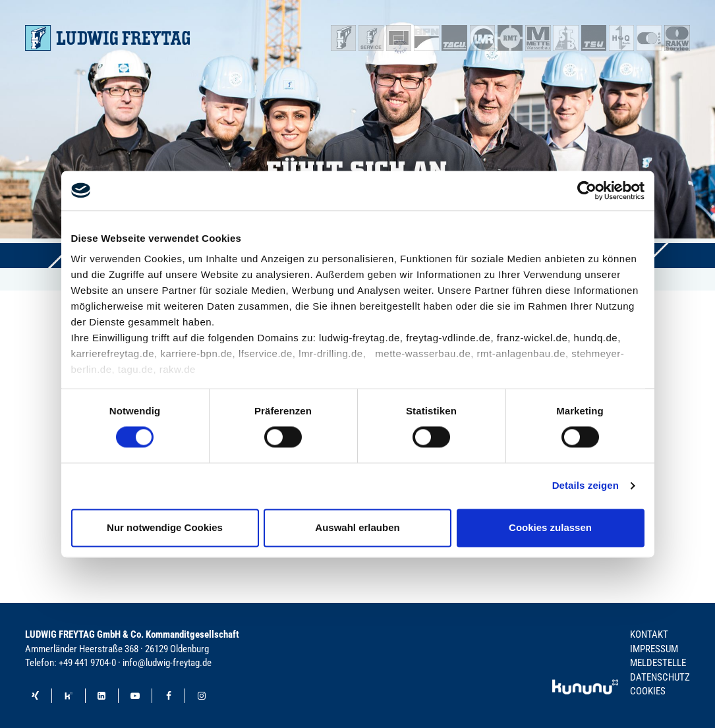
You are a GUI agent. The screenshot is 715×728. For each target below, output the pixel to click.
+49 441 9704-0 (87, 663)
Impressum (654, 649)
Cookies (648, 691)
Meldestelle (658, 663)
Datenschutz (660, 677)
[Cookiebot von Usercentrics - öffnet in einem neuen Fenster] (587, 190)
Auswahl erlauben (357, 527)
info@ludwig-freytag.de (167, 663)
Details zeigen (586, 486)
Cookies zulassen (550, 527)
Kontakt (649, 634)
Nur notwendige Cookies (165, 527)
